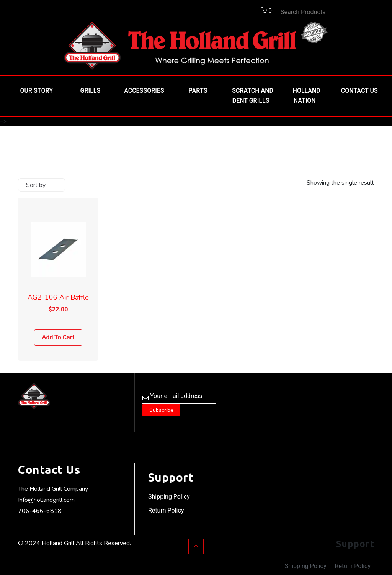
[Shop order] (42, 185)
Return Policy (166, 510)
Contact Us (359, 91)
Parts (198, 91)
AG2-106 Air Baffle (58, 297)
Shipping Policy (169, 497)
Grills (91, 91)
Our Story (36, 91)
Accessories (144, 91)
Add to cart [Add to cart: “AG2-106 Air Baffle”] (58, 337)
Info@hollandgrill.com (46, 500)
